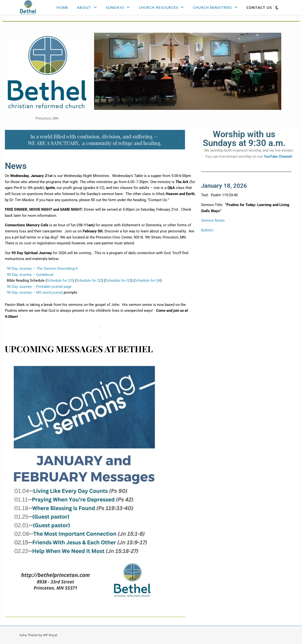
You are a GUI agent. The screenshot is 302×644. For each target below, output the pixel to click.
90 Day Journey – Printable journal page (38, 287)
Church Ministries (212, 7)
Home (62, 7)
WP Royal (50, 635)
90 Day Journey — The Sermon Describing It (41, 269)
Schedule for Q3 (118, 280)
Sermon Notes (213, 220)
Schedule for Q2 (89, 280)
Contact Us (259, 7)
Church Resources (158, 7)
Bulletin (207, 230)
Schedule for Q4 (147, 280)
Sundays (115, 7)
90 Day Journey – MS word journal (34, 292)
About (84, 7)
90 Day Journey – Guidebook (29, 275)
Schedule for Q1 (60, 280)
